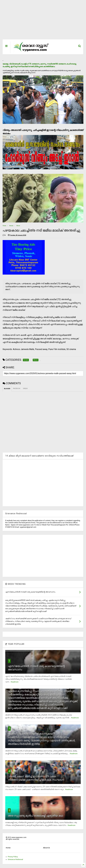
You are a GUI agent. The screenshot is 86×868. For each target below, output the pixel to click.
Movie (18, 226)
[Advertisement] (43, 21)
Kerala (11, 226)
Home (4, 226)
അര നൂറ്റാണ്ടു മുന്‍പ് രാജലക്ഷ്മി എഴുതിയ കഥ (35, 816)
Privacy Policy (13, 857)
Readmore (15, 682)
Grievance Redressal (15, 859)
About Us (46, 848)
